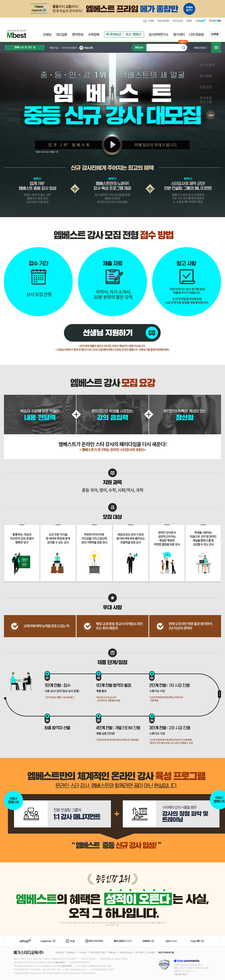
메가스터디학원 (94, 941)
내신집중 (62, 34)
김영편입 (148, 941)
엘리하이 (25, 941)
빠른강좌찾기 (200, 48)
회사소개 (60, 953)
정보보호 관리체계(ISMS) (164, 965)
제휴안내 (112, 953)
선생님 (47, 34)
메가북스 (123, 941)
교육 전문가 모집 (97, 953)
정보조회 (59, 962)
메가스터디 (48, 941)
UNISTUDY (173, 941)
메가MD (198, 941)
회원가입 (54, 48)
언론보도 (71, 953)
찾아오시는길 (126, 953)
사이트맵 (139, 953)
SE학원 (215, 34)
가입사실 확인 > (181, 974)
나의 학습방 (197, 34)
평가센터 (179, 34)
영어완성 (78, 34)
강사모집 (82, 953)
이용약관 (151, 953)
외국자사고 (113, 34)
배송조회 (88, 48)
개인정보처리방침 (166, 953)
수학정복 (94, 34)
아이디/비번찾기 (70, 48)
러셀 (70, 941)
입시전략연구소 (159, 34)
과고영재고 (133, 34)
